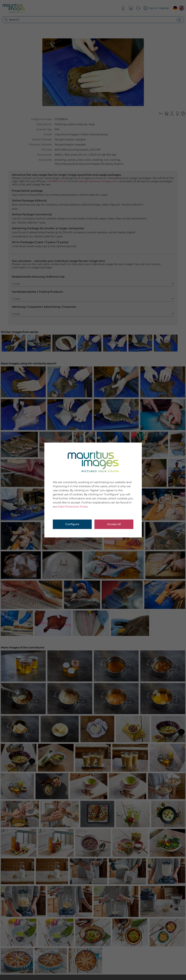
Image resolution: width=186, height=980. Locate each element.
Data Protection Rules (73, 507)
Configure (72, 524)
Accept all (114, 524)
